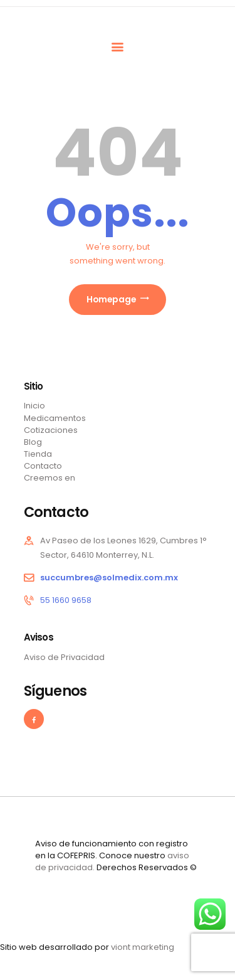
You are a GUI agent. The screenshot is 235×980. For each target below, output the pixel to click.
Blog (33, 442)
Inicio (34, 406)
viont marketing (143, 947)
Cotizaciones (51, 430)
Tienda (38, 454)
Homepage (111, 299)
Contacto (43, 466)
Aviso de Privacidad (64, 657)
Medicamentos (55, 418)
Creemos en (50, 478)
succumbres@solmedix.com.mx (109, 578)
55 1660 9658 (66, 600)
